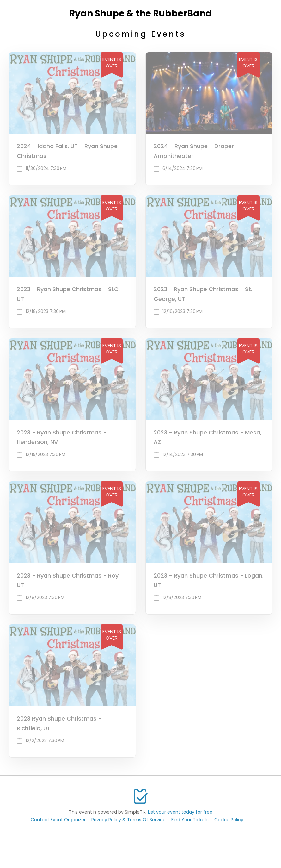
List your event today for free (180, 812)
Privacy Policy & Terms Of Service (128, 820)
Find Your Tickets (190, 820)
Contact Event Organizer (58, 820)
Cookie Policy (229, 820)
